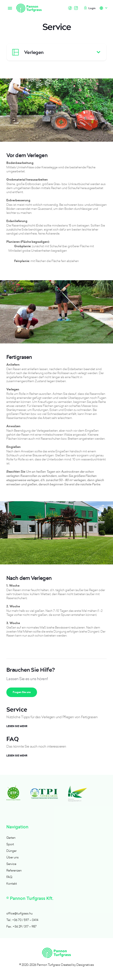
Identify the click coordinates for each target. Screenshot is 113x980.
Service (11, 864)
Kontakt (12, 883)
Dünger (11, 851)
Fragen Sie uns (22, 692)
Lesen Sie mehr (17, 726)
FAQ (9, 877)
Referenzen (14, 870)
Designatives (85, 965)
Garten (11, 838)
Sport (10, 844)
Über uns (12, 857)
